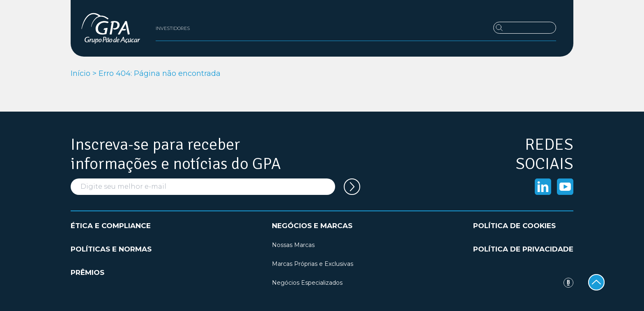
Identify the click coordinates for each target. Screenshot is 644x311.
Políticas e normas (111, 249)
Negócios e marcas (312, 226)
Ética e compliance (111, 226)
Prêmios (87, 272)
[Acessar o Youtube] (565, 187)
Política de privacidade (523, 249)
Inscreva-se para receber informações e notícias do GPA (176, 154)
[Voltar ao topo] (596, 282)
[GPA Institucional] (111, 28)
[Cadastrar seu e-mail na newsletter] (352, 187)
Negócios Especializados (307, 283)
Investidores (173, 28)
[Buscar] (525, 28)
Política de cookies (514, 226)
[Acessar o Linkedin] (543, 187)
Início (80, 73)
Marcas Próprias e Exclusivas (313, 264)
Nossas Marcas (293, 245)
